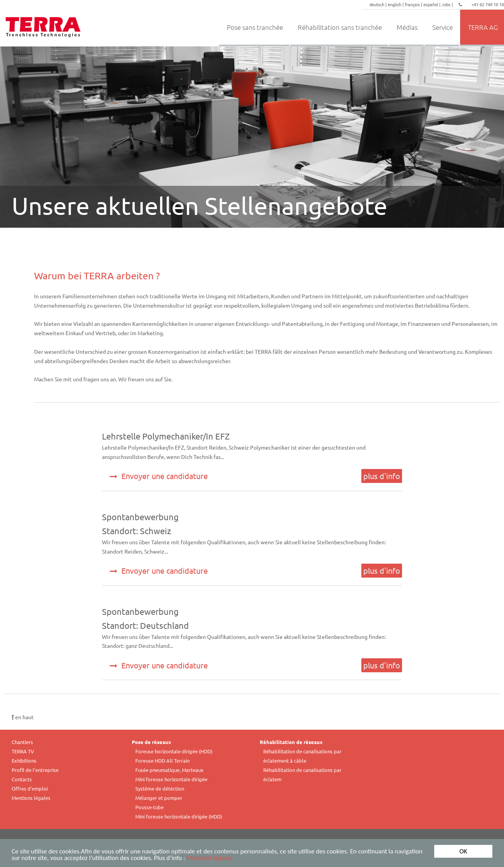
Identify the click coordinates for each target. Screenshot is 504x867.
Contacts (22, 779)
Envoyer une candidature (159, 476)
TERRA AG (483, 27)
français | (414, 4)
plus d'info (382, 476)
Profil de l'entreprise (35, 770)
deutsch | (379, 4)
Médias (407, 27)
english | (396, 4)
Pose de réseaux (151, 742)
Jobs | (448, 4)
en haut (23, 717)
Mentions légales (209, 859)
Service (443, 27)
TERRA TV (23, 751)
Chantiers (22, 742)
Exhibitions (24, 761)
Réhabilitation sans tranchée (340, 27)
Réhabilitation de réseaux (291, 742)
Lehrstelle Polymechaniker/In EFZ (166, 436)
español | (432, 4)
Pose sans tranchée (255, 27)
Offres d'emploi (30, 788)
